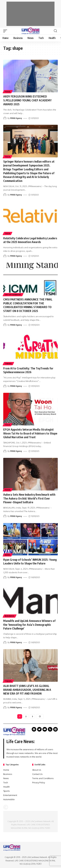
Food (8, 92)
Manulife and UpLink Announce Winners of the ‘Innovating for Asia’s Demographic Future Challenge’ (29, 625)
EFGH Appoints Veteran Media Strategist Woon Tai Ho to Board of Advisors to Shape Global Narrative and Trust (30, 433)
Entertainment (13, 295)
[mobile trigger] (6, 31)
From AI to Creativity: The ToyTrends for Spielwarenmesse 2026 (28, 370)
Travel (8, 364)
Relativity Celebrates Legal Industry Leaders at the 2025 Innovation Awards (30, 240)
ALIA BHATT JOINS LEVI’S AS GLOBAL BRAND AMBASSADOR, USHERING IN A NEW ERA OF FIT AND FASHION (27, 690)
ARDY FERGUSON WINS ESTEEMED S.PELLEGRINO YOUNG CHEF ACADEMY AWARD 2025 (27, 100)
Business (10, 616)
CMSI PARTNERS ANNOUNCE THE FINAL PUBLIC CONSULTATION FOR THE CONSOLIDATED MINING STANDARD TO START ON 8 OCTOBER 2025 (28, 305)
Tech (7, 157)
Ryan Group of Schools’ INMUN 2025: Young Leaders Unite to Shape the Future (30, 562)
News (8, 555)
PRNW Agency (16, 118)
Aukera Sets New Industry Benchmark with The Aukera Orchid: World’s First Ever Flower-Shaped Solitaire (29, 498)
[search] (55, 31)
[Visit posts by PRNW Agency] (5, 118)
